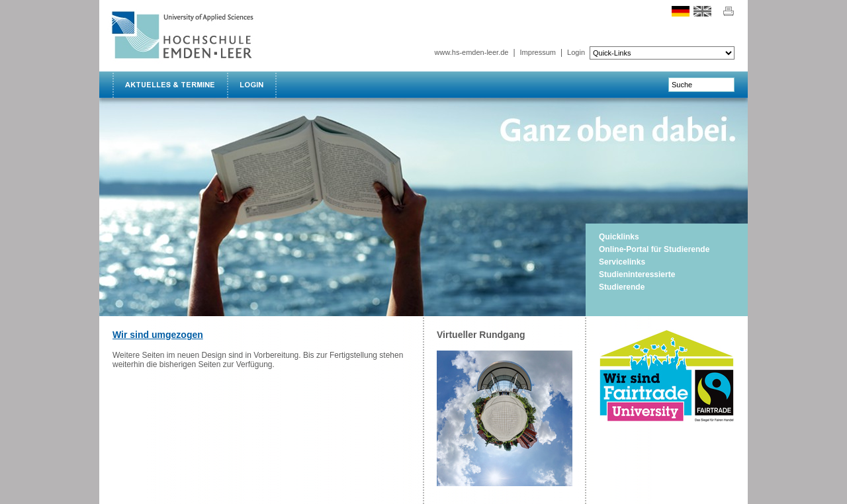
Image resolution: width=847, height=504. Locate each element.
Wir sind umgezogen (158, 335)
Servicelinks (622, 262)
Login (576, 52)
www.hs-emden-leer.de (472, 52)
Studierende (622, 287)
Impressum (538, 52)
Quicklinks (619, 237)
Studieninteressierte (637, 274)
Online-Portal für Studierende (654, 249)
